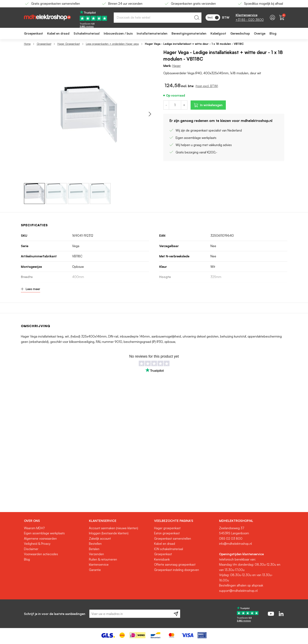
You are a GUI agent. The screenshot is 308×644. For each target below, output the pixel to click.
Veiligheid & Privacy (37, 544)
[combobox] (158, 18)
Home (27, 44)
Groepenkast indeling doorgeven (177, 570)
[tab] (55, 521)
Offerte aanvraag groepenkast (175, 565)
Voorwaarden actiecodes (41, 554)
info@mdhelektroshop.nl (235, 544)
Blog (27, 559)
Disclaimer (31, 549)
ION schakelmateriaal (169, 549)
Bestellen (95, 544)
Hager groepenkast (167, 528)
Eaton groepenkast (167, 533)
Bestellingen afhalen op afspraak (241, 585)
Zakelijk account (100, 539)
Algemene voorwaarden (40, 539)
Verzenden (96, 554)
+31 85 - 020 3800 (250, 20)
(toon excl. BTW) (207, 86)
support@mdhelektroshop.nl (238, 591)
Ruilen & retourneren (103, 559)
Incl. (213, 18)
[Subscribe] (176, 614)
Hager (177, 66)
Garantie (95, 570)
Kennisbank (162, 559)
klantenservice (99, 565)
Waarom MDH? (34, 528)
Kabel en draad (165, 544)
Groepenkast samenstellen (173, 539)
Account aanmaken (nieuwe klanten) (114, 528)
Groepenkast (44, 44)
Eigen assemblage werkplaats (44, 533)
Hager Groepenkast (69, 44)
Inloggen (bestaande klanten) (109, 533)
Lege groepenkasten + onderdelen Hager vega (112, 44)
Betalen (94, 549)
